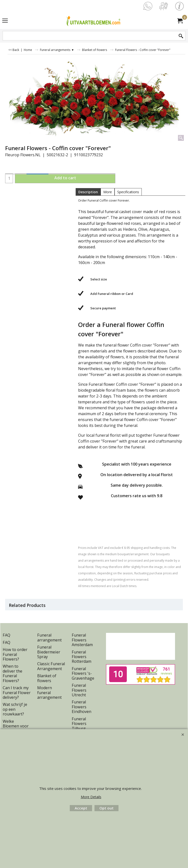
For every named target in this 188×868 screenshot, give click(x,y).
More (108, 192)
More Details (91, 797)
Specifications (128, 192)
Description (88, 192)
